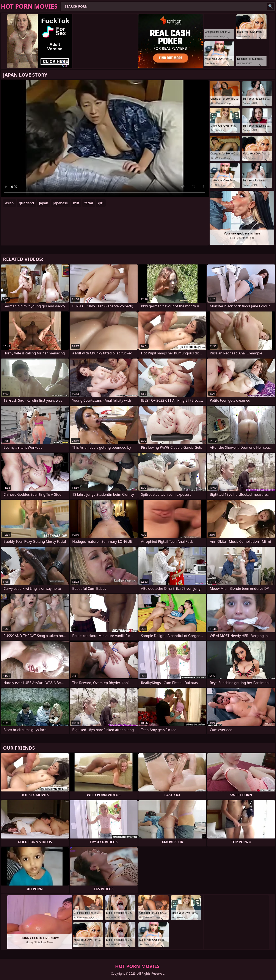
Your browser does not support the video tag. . (105, 139)
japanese (61, 203)
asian (9, 203)
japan (44, 203)
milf (76, 203)
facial (89, 203)
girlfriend (27, 203)
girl (101, 203)
